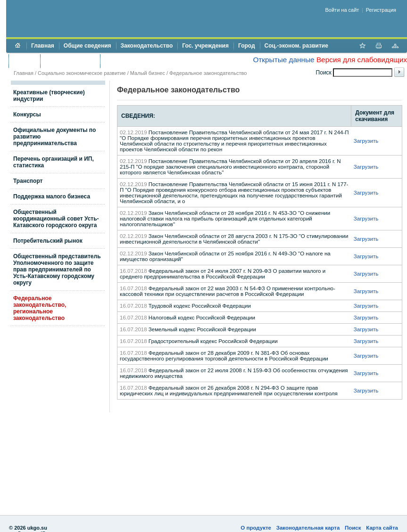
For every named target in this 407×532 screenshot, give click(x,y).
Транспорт (28, 181)
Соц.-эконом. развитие (296, 46)
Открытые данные (283, 60)
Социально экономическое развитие (82, 73)
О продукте (256, 528)
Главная (43, 46)
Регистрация (381, 10)
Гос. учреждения (205, 46)
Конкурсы (27, 115)
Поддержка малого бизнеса (52, 196)
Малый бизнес (148, 73)
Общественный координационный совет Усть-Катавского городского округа (56, 219)
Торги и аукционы (70, 61)
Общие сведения (87, 46)
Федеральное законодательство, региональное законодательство (40, 308)
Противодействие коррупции (145, 61)
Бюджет (24, 61)
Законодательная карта (308, 528)
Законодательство (147, 46)
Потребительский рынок (48, 241)
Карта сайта (382, 528)
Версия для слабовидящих (362, 60)
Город (247, 46)
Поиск (353, 528)
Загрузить (366, 141)
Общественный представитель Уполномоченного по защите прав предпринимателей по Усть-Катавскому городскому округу (57, 270)
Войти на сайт (342, 10)
